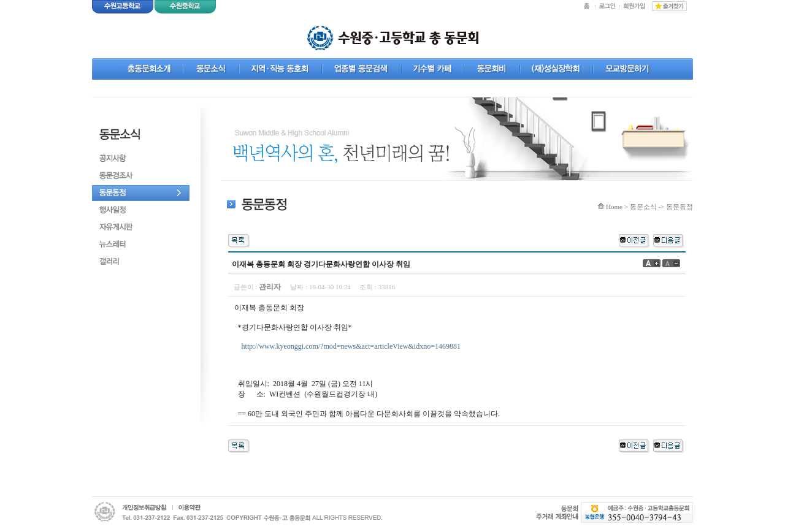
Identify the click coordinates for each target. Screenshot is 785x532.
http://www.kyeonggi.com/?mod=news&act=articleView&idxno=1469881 (351, 346)
